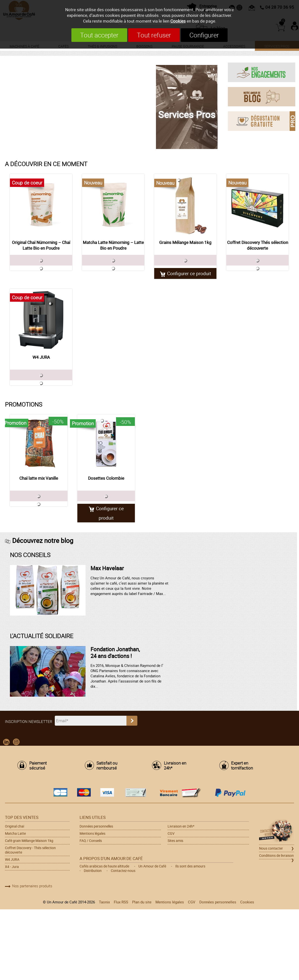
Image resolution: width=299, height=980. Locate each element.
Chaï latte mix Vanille (39, 478)
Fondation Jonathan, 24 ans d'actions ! (115, 653)
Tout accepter (96, 35)
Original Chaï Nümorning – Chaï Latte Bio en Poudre (41, 245)
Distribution (93, 871)
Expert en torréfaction (242, 766)
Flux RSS (121, 902)
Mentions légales (92, 834)
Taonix (104, 902)
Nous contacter (271, 849)
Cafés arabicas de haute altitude (104, 866)
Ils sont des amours (190, 866)
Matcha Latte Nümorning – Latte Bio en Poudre (113, 245)
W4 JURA (41, 357)
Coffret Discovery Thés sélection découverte (258, 245)
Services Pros (187, 114)
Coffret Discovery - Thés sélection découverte (30, 850)
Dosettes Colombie (106, 478)
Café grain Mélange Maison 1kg (29, 841)
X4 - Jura (12, 867)
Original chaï (15, 827)
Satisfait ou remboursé (107, 766)
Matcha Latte (15, 834)
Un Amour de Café (152, 866)
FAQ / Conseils (91, 841)
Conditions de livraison (276, 856)
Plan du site (142, 902)
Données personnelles (96, 827)
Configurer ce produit (189, 273)
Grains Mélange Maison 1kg (185, 242)
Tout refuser (154, 35)
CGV (171, 834)
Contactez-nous (123, 871)
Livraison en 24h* (175, 766)
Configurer (208, 35)
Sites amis (175, 841)
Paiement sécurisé (38, 766)
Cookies (178, 21)
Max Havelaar (107, 568)
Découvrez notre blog (43, 541)
